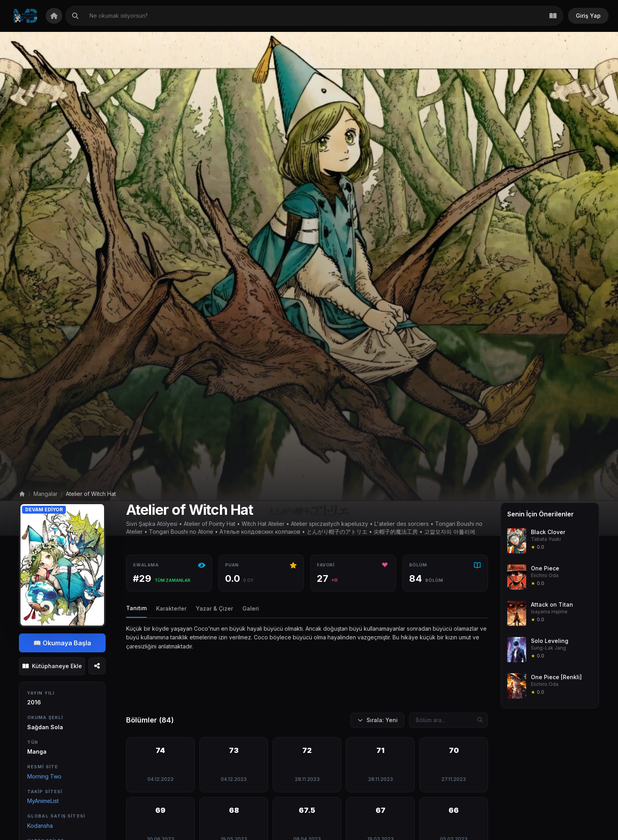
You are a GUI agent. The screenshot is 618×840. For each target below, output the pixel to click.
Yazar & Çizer (214, 608)
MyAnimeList (43, 801)
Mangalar (46, 494)
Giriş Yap (588, 16)
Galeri (251, 608)
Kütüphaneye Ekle (52, 666)
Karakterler (171, 608)
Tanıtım (136, 608)
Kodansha (40, 826)
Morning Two (44, 776)
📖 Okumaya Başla (62, 643)
